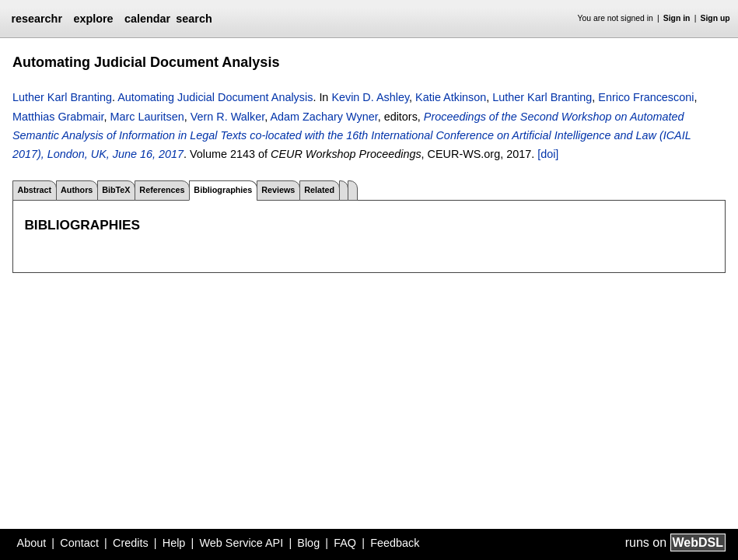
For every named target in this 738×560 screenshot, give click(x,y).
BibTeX (116, 190)
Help (174, 543)
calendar (147, 19)
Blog (308, 543)
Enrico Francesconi (646, 97)
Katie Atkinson (451, 97)
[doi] (548, 154)
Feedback (395, 543)
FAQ (345, 543)
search (194, 19)
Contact (79, 543)
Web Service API (241, 543)
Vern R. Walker (227, 117)
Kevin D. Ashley (370, 97)
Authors (77, 190)
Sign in (677, 18)
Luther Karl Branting (62, 97)
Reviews (278, 190)
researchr (37, 19)
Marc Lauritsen (147, 117)
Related (319, 190)
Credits (131, 543)
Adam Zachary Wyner (324, 117)
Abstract (34, 190)
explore (93, 19)
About (32, 543)
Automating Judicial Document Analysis (215, 97)
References (162, 190)
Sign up (715, 18)
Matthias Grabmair (58, 117)
